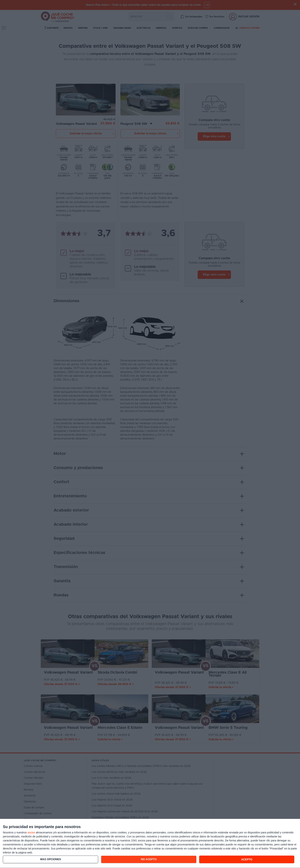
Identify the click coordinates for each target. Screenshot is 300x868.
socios (31, 832)
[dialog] (150, 844)
